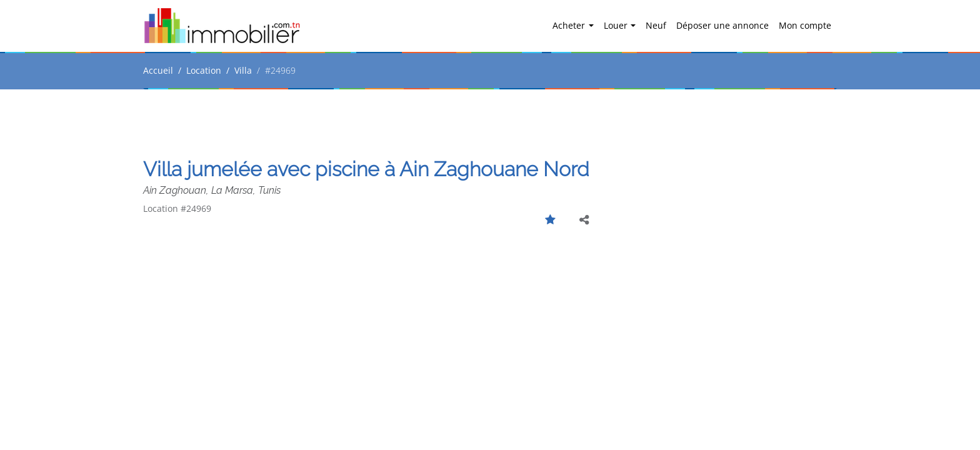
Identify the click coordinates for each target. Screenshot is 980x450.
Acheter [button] (570, 25)
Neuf (656, 25)
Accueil (158, 70)
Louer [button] (617, 25)
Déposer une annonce (722, 25)
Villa (243, 70)
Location (204, 70)
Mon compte (805, 25)
